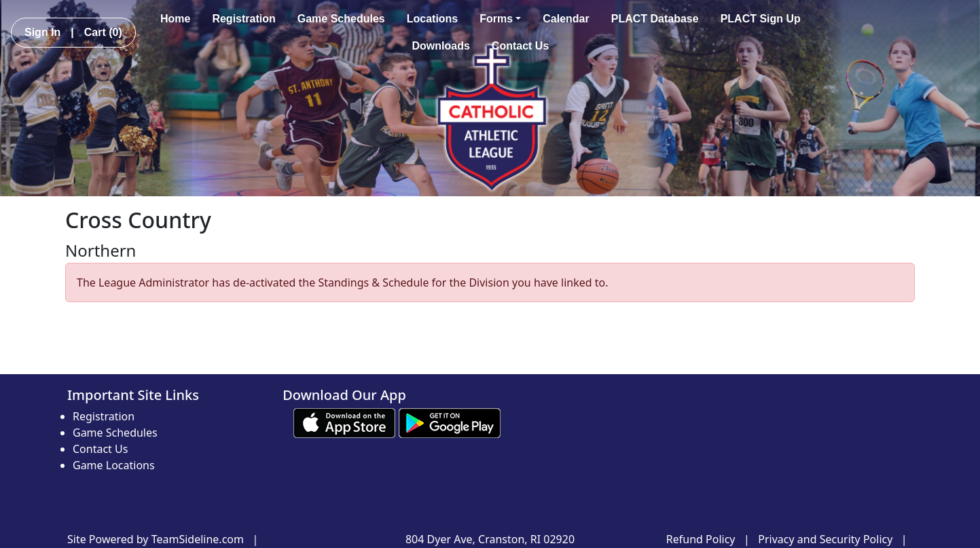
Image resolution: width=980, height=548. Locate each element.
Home (175, 19)
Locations (433, 19)
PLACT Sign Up (761, 19)
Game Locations (114, 465)
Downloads (441, 46)
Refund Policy (701, 539)
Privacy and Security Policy (825, 539)
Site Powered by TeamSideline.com (156, 539)
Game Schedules (341, 19)
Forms (500, 19)
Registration (243, 19)
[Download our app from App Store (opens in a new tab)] (344, 422)
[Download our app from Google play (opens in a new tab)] (450, 422)
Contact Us (520, 46)
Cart (103, 32)
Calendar (566, 19)
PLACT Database (655, 19)
